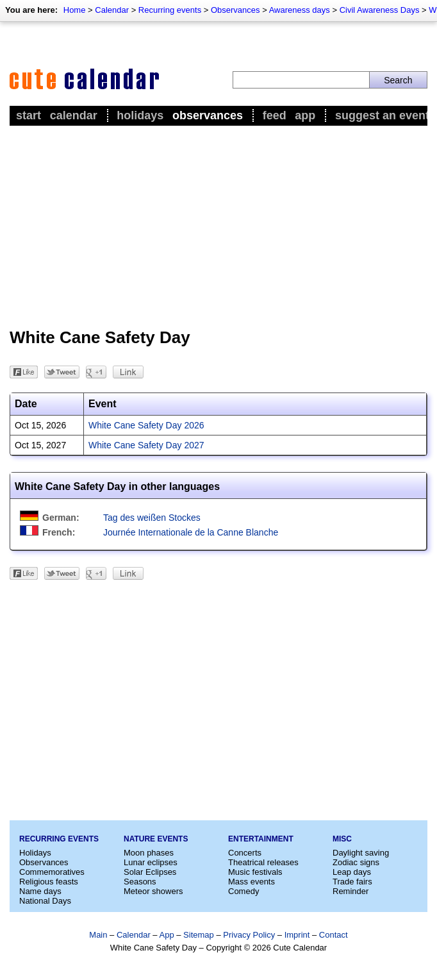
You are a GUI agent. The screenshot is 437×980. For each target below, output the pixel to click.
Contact (334, 935)
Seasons (140, 882)
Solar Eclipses (150, 872)
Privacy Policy (249, 935)
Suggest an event (382, 115)
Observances (235, 10)
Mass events (251, 882)
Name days (40, 891)
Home (75, 10)
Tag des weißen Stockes (152, 518)
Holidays (140, 115)
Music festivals (255, 872)
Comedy (243, 891)
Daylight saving (361, 853)
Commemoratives (52, 872)
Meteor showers (153, 891)
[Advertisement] (218, 225)
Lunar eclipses (151, 862)
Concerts (245, 853)
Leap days (352, 872)
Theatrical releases (263, 862)
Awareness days (300, 10)
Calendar (112, 10)
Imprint (297, 935)
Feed (275, 115)
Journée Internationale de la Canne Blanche (191, 532)
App (305, 115)
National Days (45, 901)
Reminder (350, 891)
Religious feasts (49, 882)
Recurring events (170, 10)
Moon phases (149, 853)
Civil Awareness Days (380, 10)
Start (29, 115)
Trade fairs (352, 882)
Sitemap (199, 935)
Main (98, 935)
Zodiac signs (356, 862)
